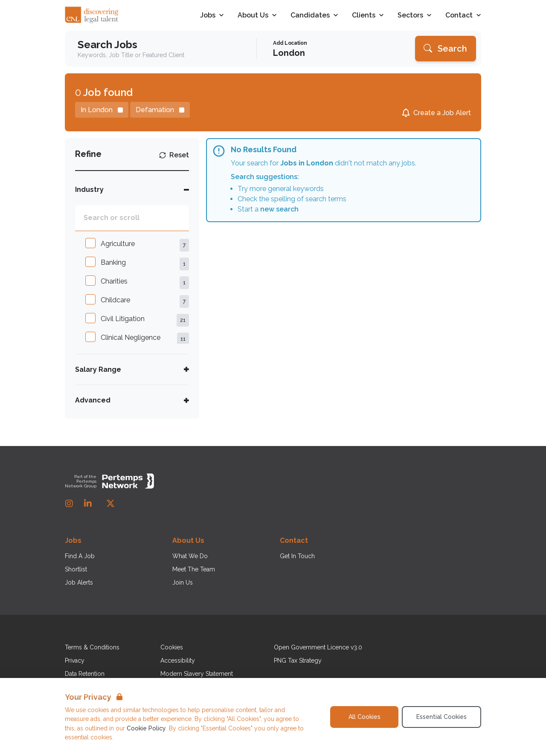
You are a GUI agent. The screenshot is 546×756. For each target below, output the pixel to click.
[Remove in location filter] (102, 110)
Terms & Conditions (92, 647)
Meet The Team (194, 569)
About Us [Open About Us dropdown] (257, 16)
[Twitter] (110, 504)
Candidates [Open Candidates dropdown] (314, 16)
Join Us (183, 582)
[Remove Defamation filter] (160, 110)
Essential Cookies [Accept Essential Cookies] (441, 717)
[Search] (446, 49)
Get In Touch (297, 556)
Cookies (172, 647)
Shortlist (76, 569)
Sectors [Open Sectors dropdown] (415, 16)
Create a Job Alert (442, 113)
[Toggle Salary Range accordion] (132, 369)
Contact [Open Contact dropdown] (463, 16)
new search (279, 209)
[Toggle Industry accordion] (132, 190)
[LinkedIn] (88, 504)
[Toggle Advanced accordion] (132, 400)
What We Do (190, 556)
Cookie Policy (146, 728)
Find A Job (80, 556)
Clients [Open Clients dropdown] (368, 16)
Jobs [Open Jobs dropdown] (212, 16)
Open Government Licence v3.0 (318, 647)
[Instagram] (69, 504)
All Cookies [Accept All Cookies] (364, 717)
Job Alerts (79, 582)
